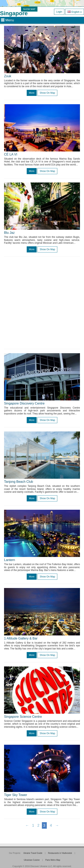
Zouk (8, 76)
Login (59, 12)
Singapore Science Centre (23, 717)
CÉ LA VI (11, 154)
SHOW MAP (29, 9)
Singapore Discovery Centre (24, 403)
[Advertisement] (42, 303)
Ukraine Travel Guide (33, 853)
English (75, 12)
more (32, 93)
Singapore (14, 13)
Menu (7, 20)
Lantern (10, 560)
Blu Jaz (9, 233)
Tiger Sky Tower (16, 795)
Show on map (47, 93)
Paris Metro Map (53, 860)
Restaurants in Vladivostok (60, 853)
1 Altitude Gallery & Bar (21, 638)
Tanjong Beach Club (19, 482)
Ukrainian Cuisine (32, 860)
